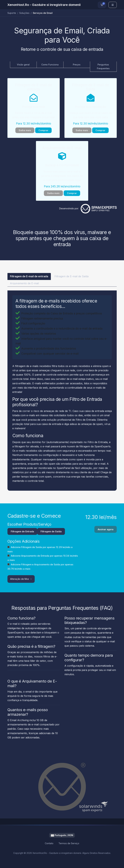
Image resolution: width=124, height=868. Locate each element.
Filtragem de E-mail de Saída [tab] (70, 276)
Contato (49, 844)
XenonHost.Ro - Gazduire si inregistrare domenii (44, 5)
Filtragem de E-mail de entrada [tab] (28, 276)
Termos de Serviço (69, 844)
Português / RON (62, 836)
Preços (77, 65)
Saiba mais (25, 130)
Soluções (24, 13)
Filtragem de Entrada (22, 532)
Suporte (12, 13)
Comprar (43, 130)
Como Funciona (50, 65)
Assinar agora (106, 533)
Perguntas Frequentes (103, 66)
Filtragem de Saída (51, 532)
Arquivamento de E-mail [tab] (25, 283)
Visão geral (23, 65)
